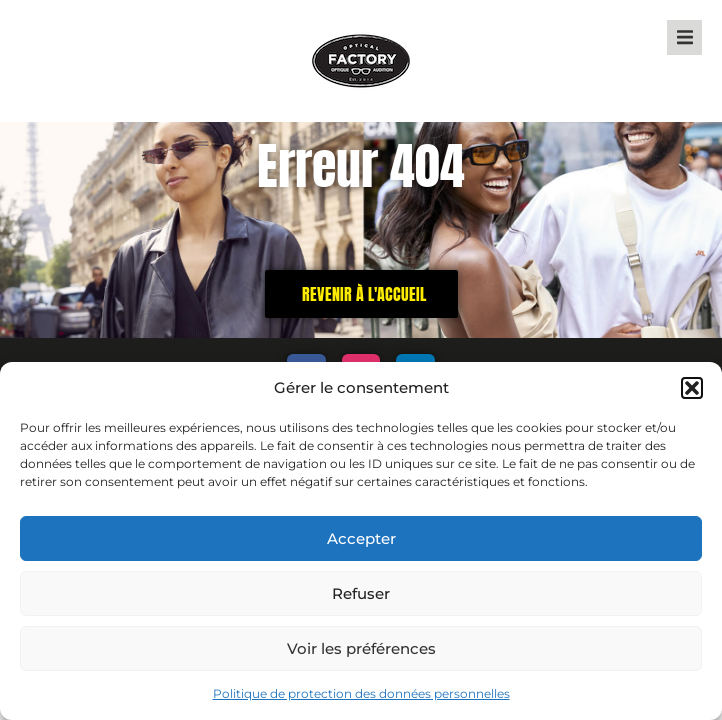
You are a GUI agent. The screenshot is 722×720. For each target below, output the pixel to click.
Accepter (361, 538)
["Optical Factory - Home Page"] (361, 61)
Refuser (361, 593)
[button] (692, 388)
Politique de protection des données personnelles (361, 693)
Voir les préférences (361, 648)
